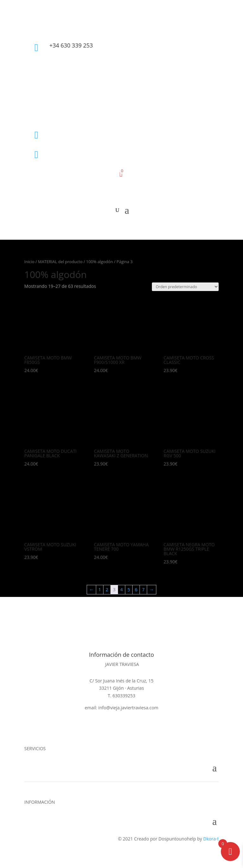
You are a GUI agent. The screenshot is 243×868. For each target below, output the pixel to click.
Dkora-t (211, 839)
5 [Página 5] (129, 589)
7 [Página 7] (143, 589)
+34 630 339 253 (71, 45)
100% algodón (100, 262)
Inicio (29, 262)
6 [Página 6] (136, 589)
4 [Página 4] (121, 589)
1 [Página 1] (100, 589)
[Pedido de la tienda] (185, 287)
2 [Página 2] (107, 589)
